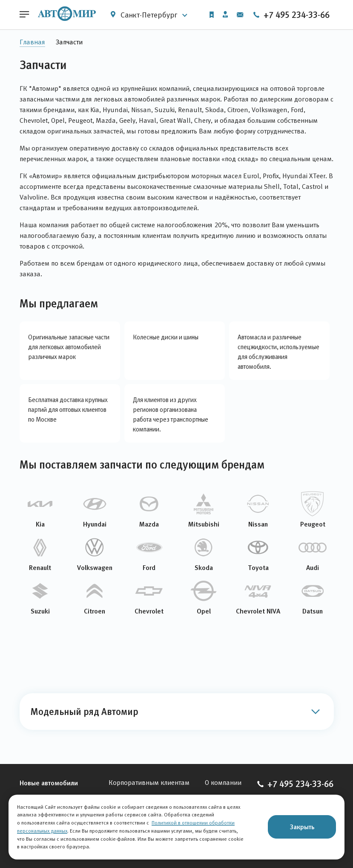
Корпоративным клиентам (149, 783)
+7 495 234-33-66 (291, 15)
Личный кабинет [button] (225, 14)
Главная (32, 42)
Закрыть (302, 827)
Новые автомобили (49, 783)
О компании (223, 783)
